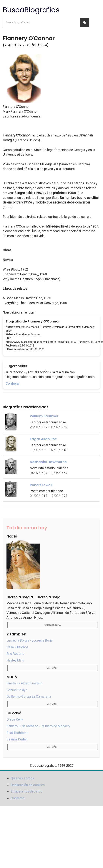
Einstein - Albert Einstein (24, 683)
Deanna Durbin (17, 739)
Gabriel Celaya (17, 690)
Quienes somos (22, 778)
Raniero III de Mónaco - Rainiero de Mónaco (38, 726)
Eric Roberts (15, 654)
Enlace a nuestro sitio (26, 791)
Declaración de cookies (28, 785)
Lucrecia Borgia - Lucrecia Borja (30, 640)
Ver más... (52, 668)
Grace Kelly (15, 719)
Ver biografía (53, 625)
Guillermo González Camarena (29, 696)
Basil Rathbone (17, 733)
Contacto (18, 798)
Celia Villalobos (18, 647)
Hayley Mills (15, 660)
